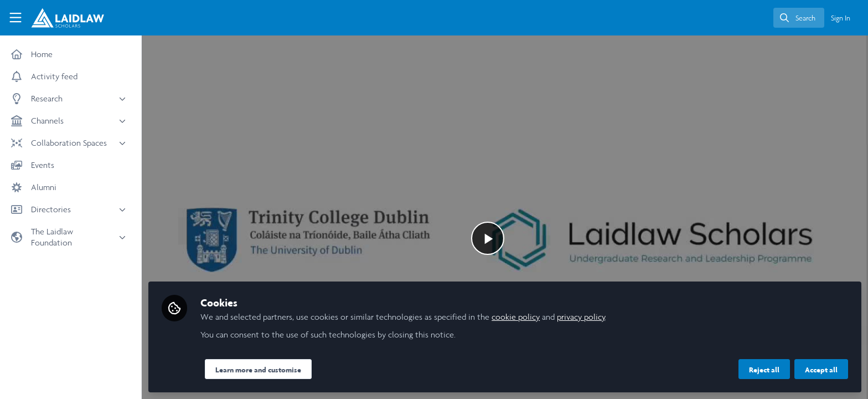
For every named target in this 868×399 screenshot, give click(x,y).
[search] (799, 18)
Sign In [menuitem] (841, 18)
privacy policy (581, 317)
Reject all (764, 370)
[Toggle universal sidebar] (15, 18)
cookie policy (516, 317)
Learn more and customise (258, 370)
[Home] (63, 18)
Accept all (821, 370)
